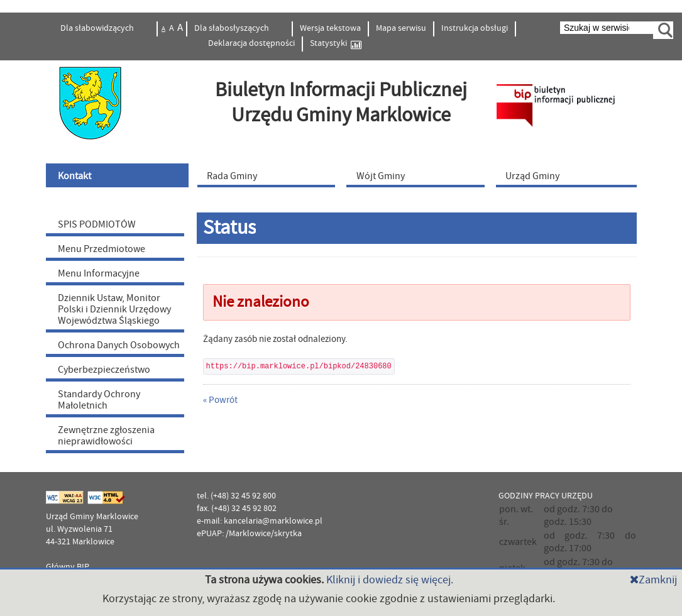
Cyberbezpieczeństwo (104, 370)
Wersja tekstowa (330, 28)
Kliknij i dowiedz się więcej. (390, 580)
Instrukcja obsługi (475, 28)
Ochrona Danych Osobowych (119, 345)
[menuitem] (119, 175)
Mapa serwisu (401, 28)
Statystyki (336, 44)
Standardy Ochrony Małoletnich (99, 400)
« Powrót (220, 400)
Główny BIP (68, 567)
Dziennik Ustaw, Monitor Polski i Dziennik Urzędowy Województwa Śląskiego (114, 309)
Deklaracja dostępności (251, 43)
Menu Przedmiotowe (102, 249)
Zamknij (653, 580)
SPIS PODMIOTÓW (97, 224)
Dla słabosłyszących (233, 28)
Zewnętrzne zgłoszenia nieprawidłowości (106, 436)
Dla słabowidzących (98, 28)
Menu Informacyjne (99, 273)
